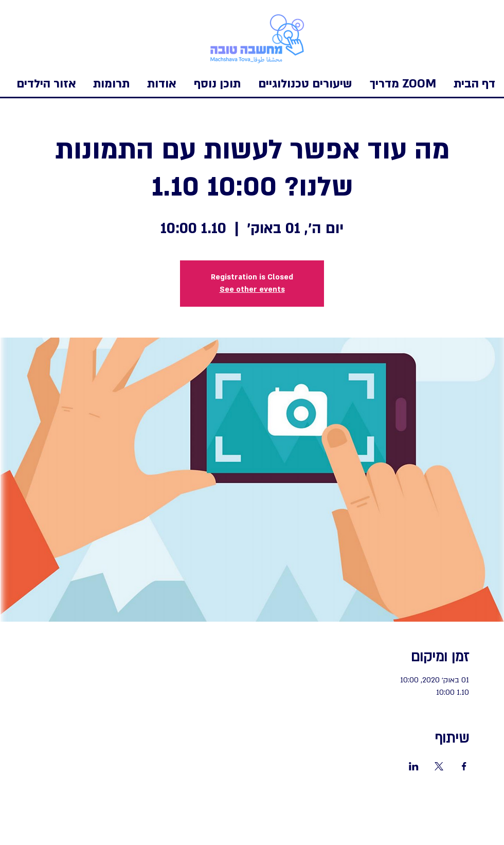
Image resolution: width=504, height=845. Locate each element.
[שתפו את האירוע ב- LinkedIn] (414, 766)
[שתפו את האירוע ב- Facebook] (464, 766)
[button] (46, 84)
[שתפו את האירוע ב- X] (439, 766)
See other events (252, 289)
